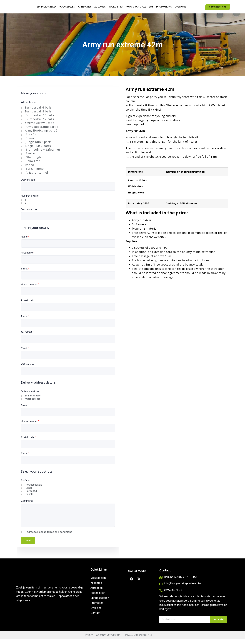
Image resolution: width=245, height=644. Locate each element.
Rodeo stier (116, 9)
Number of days (30, 201)
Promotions (164, 9)
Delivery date (28, 185)
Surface (25, 486)
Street (25, 274)
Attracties (85, 9)
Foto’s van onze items (140, 9)
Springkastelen (47, 9)
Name (25, 242)
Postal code (28, 306)
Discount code (29, 215)
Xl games (100, 9)
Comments (27, 506)
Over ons (180, 9)
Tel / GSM (27, 338)
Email (25, 354)
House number (30, 290)
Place (25, 322)
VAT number (28, 370)
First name (28, 258)
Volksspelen (67, 9)
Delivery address (30, 397)
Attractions (28, 108)
